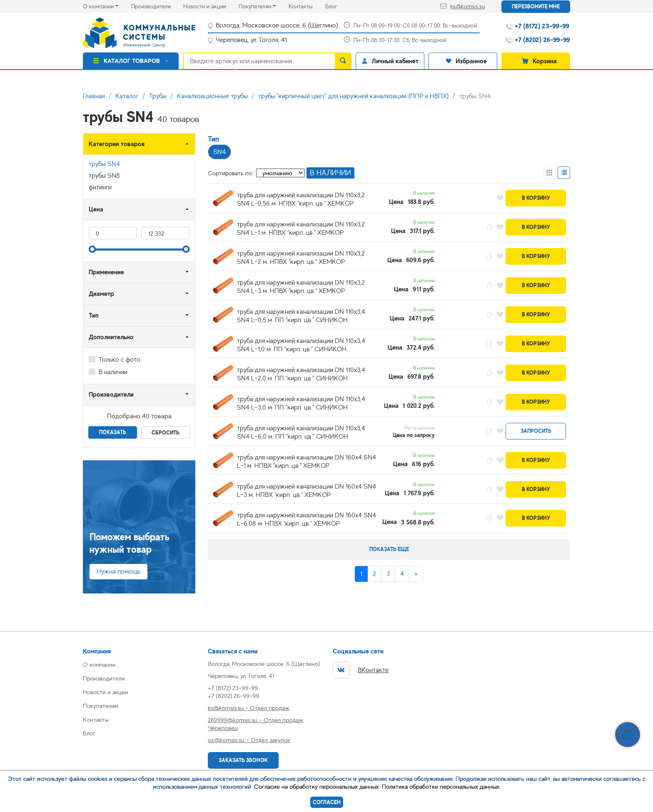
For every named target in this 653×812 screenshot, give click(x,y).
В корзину (536, 198)
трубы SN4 (104, 164)
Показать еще (389, 549)
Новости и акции (211, 6)
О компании (98, 6)
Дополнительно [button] (111, 337)
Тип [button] (94, 315)
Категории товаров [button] (117, 144)
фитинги (100, 187)
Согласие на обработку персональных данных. (317, 786)
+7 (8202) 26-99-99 (233, 696)
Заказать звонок (243, 760)
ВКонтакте (361, 670)
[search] (343, 61)
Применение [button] (106, 272)
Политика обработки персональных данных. (441, 786)
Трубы (158, 96)
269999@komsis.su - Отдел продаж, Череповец (256, 724)
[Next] (416, 574)
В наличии (113, 372)
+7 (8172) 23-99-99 (233, 688)
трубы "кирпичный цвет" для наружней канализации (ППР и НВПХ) (354, 96)
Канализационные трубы (212, 96)
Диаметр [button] (101, 294)
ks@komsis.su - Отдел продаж (249, 708)
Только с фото (120, 360)
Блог (337, 6)
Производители (157, 6)
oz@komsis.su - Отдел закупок (249, 740)
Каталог (127, 96)
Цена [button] (96, 209)
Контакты (307, 6)
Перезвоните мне (536, 6)
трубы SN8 (104, 176)
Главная (94, 96)
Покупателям (255, 6)
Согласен (327, 802)
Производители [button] (111, 394)
